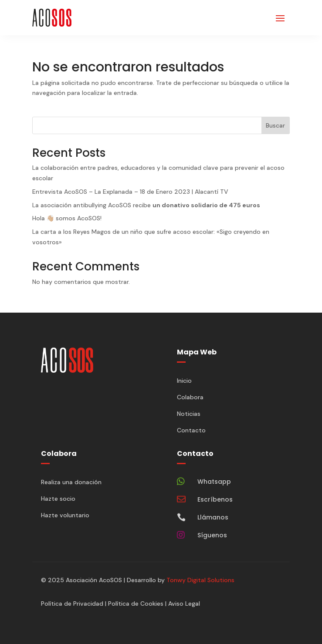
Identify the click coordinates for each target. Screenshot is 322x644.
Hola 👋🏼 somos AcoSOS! (67, 218)
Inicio (184, 381)
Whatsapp (214, 482)
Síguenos (212, 535)
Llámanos (213, 517)
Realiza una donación (71, 482)
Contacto (191, 430)
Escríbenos (215, 499)
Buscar (275, 125)
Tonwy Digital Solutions (200, 580)
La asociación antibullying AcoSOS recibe (146, 205)
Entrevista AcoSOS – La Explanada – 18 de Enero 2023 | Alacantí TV (130, 192)
